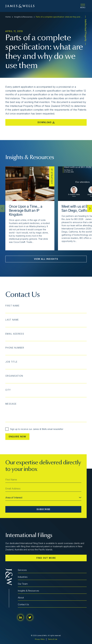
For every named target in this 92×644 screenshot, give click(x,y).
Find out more (46, 558)
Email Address (15, 334)
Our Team (23, 584)
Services (22, 570)
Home (8, 17)
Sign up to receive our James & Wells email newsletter (34, 429)
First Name (12, 306)
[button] (90, 208)
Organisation (14, 376)
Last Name (12, 320)
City (8, 390)
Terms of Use (52, 639)
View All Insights (46, 259)
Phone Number (15, 348)
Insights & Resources (23, 17)
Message (11, 404)
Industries (23, 577)
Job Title (11, 362)
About (21, 598)
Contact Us (23, 604)
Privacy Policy (40, 639)
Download (46, 122)
